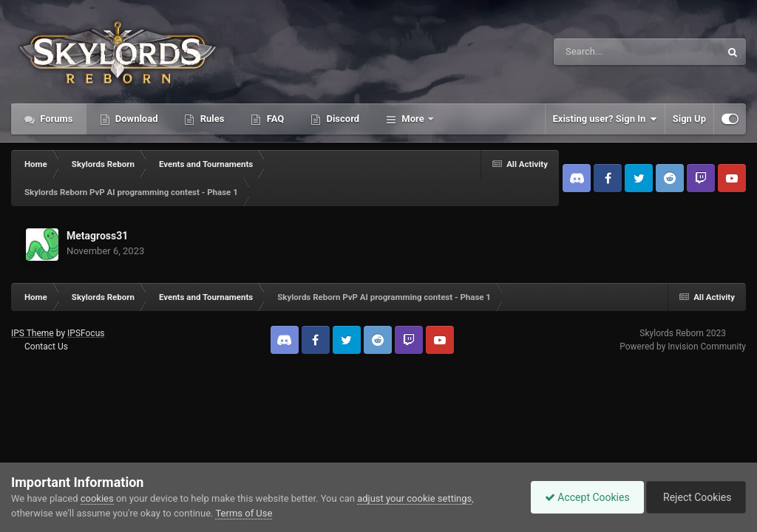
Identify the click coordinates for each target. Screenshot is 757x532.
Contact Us (46, 347)
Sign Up (689, 119)
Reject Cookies (695, 497)
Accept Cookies (584, 497)
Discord (342, 119)
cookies (97, 498)
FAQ (274, 119)
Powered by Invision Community (683, 347)
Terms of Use (244, 513)
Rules (211, 119)
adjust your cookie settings (414, 498)
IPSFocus (86, 333)
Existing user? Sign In (605, 119)
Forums (55, 119)
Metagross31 (97, 236)
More (413, 119)
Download (136, 119)
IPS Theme (33, 333)
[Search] (600, 52)
